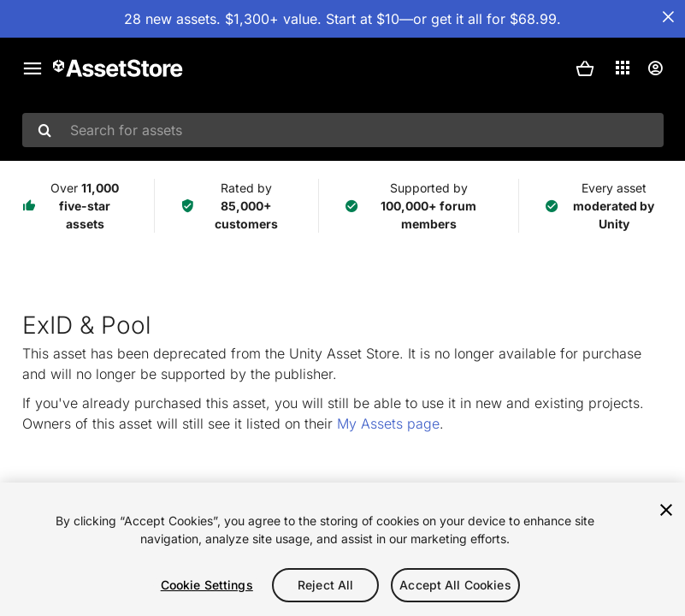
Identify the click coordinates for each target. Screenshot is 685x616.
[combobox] (343, 130)
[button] (585, 68)
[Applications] (623, 68)
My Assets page (388, 423)
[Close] (666, 510)
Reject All (325, 585)
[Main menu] (32, 68)
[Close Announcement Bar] (668, 17)
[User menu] (655, 68)
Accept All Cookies (455, 585)
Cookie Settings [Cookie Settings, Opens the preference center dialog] (207, 585)
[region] (342, 549)
